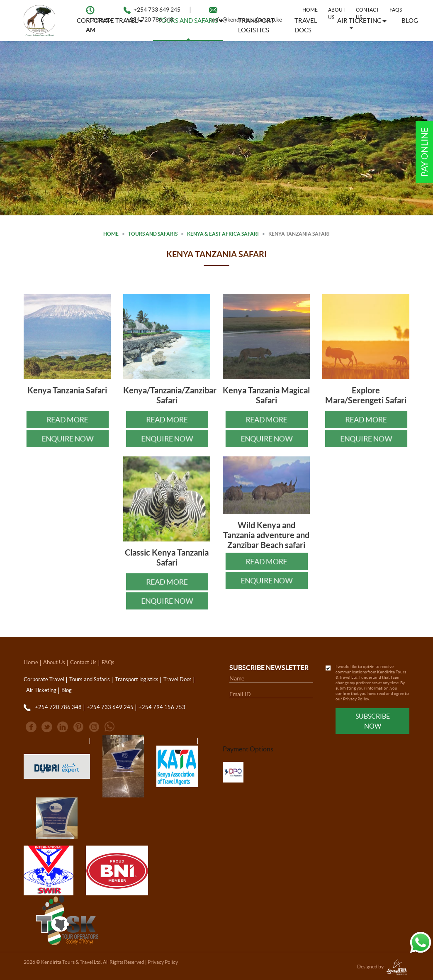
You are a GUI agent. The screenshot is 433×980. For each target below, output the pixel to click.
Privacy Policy (356, 699)
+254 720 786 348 (150, 20)
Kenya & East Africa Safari (223, 234)
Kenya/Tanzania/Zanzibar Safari (170, 400)
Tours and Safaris (153, 234)
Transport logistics (137, 679)
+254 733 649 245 (157, 10)
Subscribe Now (373, 721)
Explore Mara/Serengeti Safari (366, 400)
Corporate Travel (44, 679)
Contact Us (367, 13)
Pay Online (424, 152)
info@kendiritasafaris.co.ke (247, 20)
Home (310, 10)
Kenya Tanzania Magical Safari (266, 400)
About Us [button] (337, 13)
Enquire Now (67, 443)
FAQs (396, 10)
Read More (67, 424)
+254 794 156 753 (162, 707)
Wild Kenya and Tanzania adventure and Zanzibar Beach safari (266, 540)
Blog (410, 21)
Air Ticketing (41, 690)
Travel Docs (178, 679)
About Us (54, 662)
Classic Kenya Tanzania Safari (167, 562)
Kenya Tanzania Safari (67, 395)
